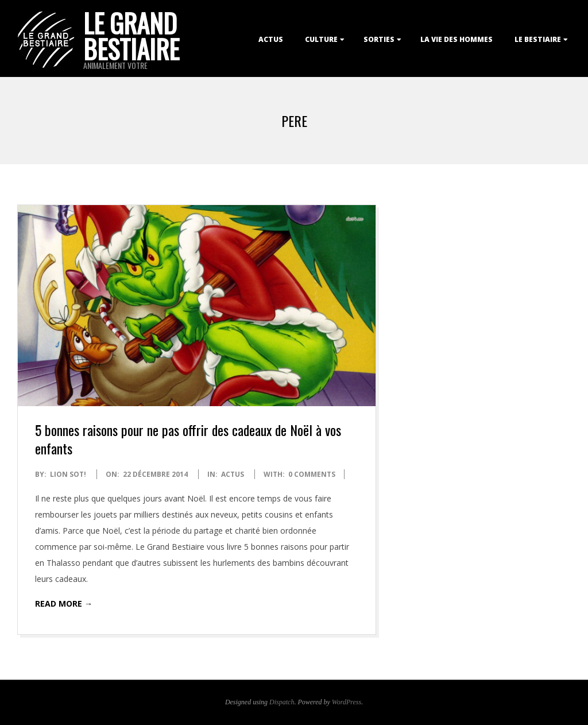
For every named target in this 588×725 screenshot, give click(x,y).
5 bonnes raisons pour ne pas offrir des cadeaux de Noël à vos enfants (188, 439)
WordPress (347, 702)
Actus (271, 39)
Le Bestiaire (538, 39)
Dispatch (282, 702)
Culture (321, 39)
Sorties (379, 39)
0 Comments (312, 474)
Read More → (64, 603)
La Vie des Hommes (457, 39)
